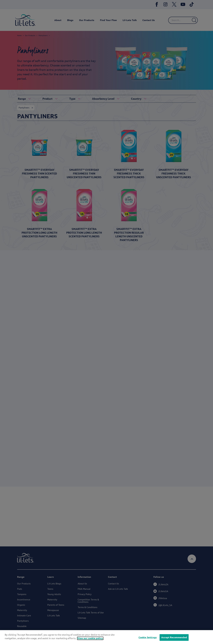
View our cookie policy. (90, 638)
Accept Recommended (174, 637)
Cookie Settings (148, 637)
